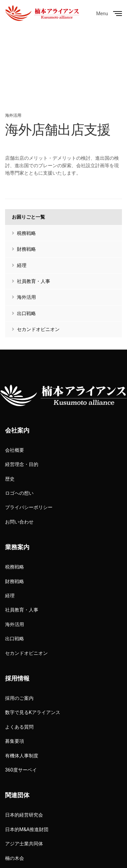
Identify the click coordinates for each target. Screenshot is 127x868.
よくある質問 (19, 727)
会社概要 (15, 450)
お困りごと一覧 (28, 217)
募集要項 (15, 741)
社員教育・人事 (31, 281)
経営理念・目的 (22, 464)
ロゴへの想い (19, 493)
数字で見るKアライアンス (33, 712)
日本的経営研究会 (24, 815)
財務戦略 (24, 249)
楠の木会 (15, 858)
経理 (19, 265)
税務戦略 (24, 233)
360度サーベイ (21, 770)
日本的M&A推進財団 (27, 829)
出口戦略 (24, 313)
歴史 (10, 479)
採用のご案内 (19, 698)
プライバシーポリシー (29, 507)
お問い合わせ (19, 522)
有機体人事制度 (22, 756)
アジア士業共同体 (24, 844)
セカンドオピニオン (36, 329)
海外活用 (13, 115)
